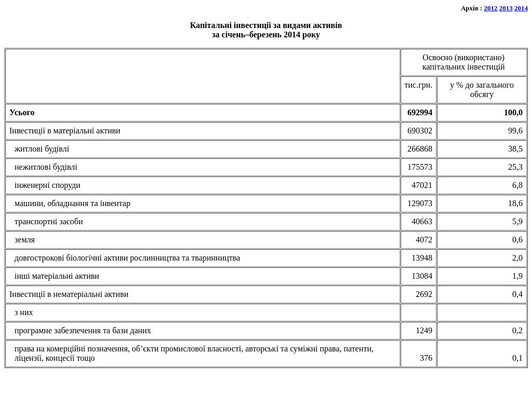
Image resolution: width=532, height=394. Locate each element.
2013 (506, 8)
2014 (521, 8)
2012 (491, 8)
